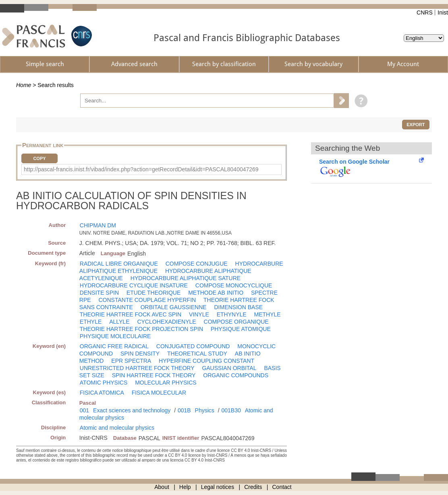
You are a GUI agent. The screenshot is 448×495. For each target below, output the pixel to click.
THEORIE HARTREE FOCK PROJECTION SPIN (141, 329)
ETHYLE (91, 322)
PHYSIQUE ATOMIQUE (241, 329)
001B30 (231, 410)
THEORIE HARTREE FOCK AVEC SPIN (131, 314)
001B (184, 410)
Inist (443, 12)
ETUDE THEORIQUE (153, 293)
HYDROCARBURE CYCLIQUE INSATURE (134, 285)
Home (24, 85)
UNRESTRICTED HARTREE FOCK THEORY (137, 368)
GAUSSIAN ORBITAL (229, 368)
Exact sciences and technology (132, 410)
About (162, 487)
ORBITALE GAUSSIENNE (174, 307)
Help (185, 487)
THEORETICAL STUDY (197, 354)
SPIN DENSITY (140, 354)
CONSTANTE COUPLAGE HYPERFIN (147, 300)
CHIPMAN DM (98, 225)
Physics (205, 410)
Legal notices (218, 487)
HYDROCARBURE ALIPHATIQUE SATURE (186, 278)
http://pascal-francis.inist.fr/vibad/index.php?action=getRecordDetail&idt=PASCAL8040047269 (141, 169)
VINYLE (199, 314)
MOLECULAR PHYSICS (166, 383)
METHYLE (268, 314)
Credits (253, 487)
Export (416, 125)
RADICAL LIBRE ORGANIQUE (119, 264)
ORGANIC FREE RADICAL (114, 346)
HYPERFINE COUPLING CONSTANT (206, 361)
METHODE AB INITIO (216, 293)
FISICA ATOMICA (102, 393)
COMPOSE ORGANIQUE (236, 322)
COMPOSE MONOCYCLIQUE (234, 285)
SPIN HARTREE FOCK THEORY (154, 375)
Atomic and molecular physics (117, 428)
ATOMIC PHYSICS (104, 383)
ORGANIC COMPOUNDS (236, 375)
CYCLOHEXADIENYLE (166, 322)
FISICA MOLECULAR (159, 393)
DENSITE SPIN (99, 293)
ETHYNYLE (232, 314)
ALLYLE (119, 322)
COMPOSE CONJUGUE (197, 264)
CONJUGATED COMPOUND (193, 346)
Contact (282, 487)
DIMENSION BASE (239, 307)
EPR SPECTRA (131, 361)
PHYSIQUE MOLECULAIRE (115, 336)
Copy (39, 158)
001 (84, 410)
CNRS (425, 12)
